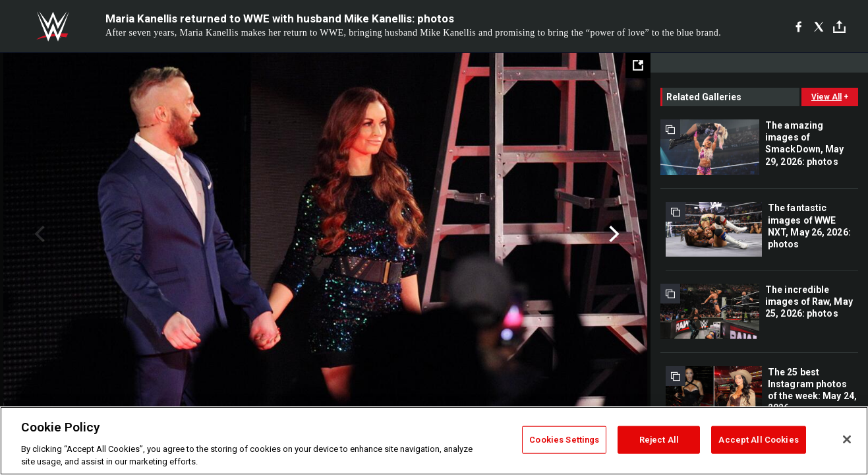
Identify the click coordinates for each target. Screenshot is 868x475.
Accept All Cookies (758, 440)
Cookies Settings (564, 440)
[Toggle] (839, 27)
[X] (819, 26)
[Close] (847, 439)
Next (613, 234)
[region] (434, 441)
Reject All (659, 440)
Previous (38, 234)
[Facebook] (798, 26)
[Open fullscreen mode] (638, 65)
